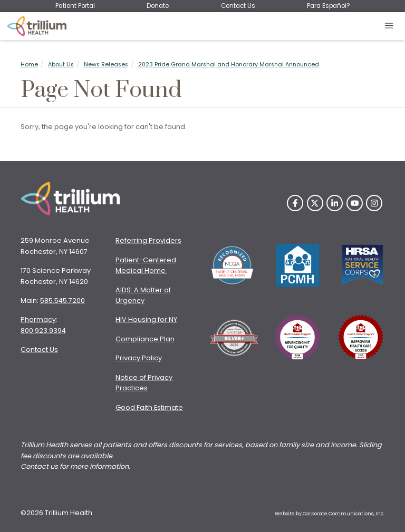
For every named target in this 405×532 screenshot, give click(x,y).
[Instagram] (374, 203)
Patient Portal (75, 6)
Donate (158, 6)
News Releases (106, 65)
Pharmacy (38, 319)
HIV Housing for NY (146, 319)
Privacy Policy (139, 358)
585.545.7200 (62, 301)
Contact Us (238, 6)
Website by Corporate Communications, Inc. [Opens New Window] (330, 514)
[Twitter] (315, 203)
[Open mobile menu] (389, 26)
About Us (61, 65)
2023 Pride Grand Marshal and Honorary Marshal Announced (229, 65)
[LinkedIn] (335, 203)
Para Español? (328, 6)
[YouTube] (355, 203)
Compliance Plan (145, 339)
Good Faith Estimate (149, 407)
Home (29, 65)
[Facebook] (295, 203)
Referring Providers (148, 240)
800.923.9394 (43, 331)
